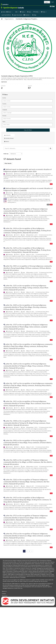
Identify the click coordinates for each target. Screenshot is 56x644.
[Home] (2, 19)
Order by (6, 154)
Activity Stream (9, 138)
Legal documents (18, 15)
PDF (51, 184)
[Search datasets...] (26, 148)
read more (4, 82)
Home (4, 12)
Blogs (35, 15)
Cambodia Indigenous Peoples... (27, 19)
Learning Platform (6, 15)
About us (4, 591)
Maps (30, 12)
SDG (17, 12)
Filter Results (8, 163)
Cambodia (5, 4)
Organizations (9, 19)
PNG (48, 205)
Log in (53, 2)
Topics (24, 12)
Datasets (7, 135)
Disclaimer (5, 596)
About (10, 12)
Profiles (37, 12)
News (45, 12)
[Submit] (51, 148)
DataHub (28, 15)
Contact (4, 594)
